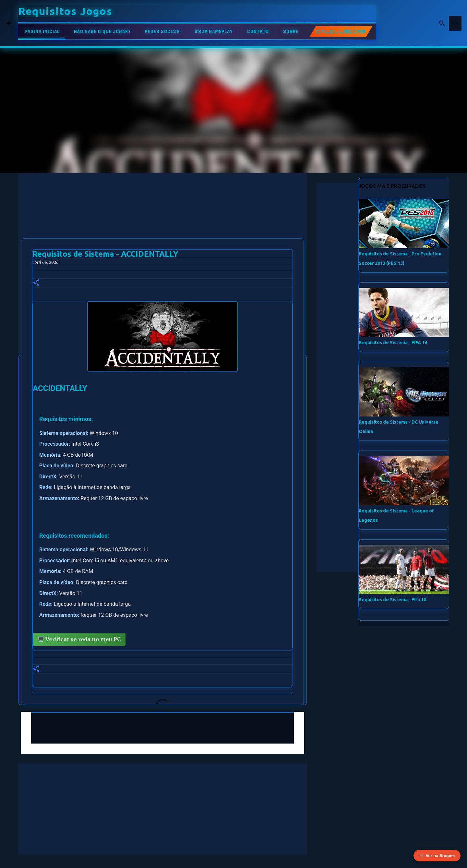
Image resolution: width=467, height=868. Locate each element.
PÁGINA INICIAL (42, 32)
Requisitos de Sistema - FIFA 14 (393, 343)
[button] (36, 283)
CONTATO (258, 32)
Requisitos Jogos (65, 11)
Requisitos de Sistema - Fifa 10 (392, 600)
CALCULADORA (341, 32)
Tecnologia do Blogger (234, 859)
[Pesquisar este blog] (428, 23)
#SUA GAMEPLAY (214, 32)
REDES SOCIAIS (162, 32)
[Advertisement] (162, 218)
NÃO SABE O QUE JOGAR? (102, 32)
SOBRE (291, 32)
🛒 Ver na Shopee (437, 854)
